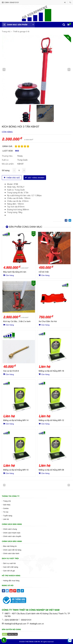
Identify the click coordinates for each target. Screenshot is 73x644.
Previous (4, 485)
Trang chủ (6, 31)
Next (69, 485)
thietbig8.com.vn (37, 623)
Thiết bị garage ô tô (21, 31)
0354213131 (14, 2)
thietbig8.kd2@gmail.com (15, 623)
